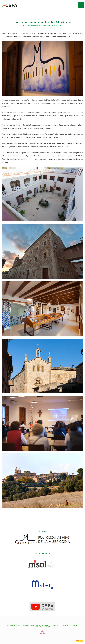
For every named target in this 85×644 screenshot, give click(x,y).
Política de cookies (43, 627)
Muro (32, 625)
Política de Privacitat (70, 625)
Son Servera (55, 625)
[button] (81, 5)
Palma (38, 625)
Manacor (24, 625)
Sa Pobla (46, 625)
